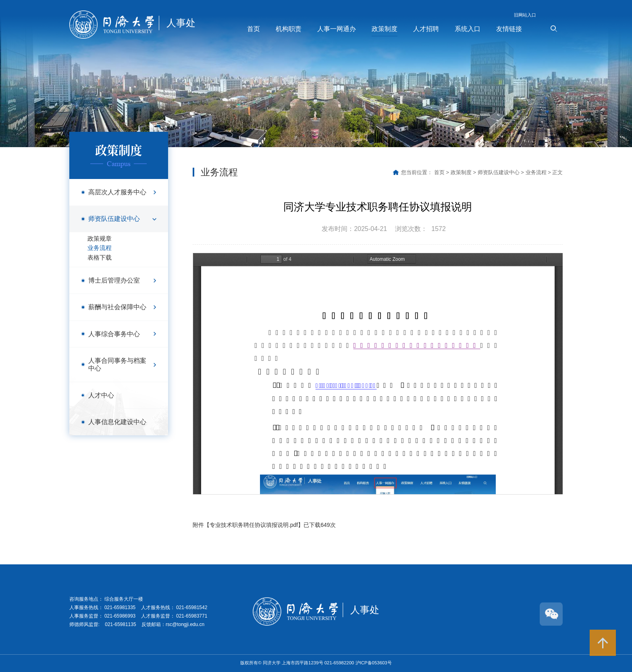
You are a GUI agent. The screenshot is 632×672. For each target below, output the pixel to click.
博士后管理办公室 (114, 280)
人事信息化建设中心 (117, 422)
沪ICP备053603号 (374, 663)
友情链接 (509, 29)
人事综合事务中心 (114, 334)
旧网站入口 (525, 15)
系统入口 (468, 29)
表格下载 (100, 258)
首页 (254, 29)
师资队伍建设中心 (114, 218)
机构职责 (289, 29)
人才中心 (101, 395)
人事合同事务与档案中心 (117, 364)
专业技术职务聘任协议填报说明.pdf (254, 525)
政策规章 (100, 239)
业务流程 (100, 248)
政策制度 (385, 29)
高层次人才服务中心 (117, 192)
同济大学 (272, 663)
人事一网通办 (337, 29)
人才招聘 (426, 29)
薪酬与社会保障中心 (117, 307)
